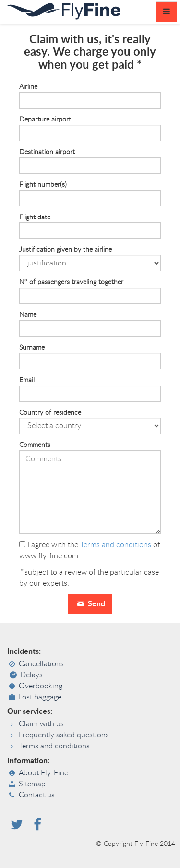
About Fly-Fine (43, 773)
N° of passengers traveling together (71, 282)
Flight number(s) (43, 185)
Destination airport (47, 152)
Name (28, 315)
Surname (32, 348)
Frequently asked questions (64, 735)
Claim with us (41, 724)
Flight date (35, 217)
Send (90, 604)
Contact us (37, 795)
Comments (35, 445)
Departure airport (45, 120)
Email (27, 380)
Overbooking (41, 686)
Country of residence (50, 413)
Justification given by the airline (66, 250)
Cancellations (41, 664)
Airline (28, 87)
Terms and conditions (116, 545)
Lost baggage (40, 697)
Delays (31, 675)
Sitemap (32, 784)
